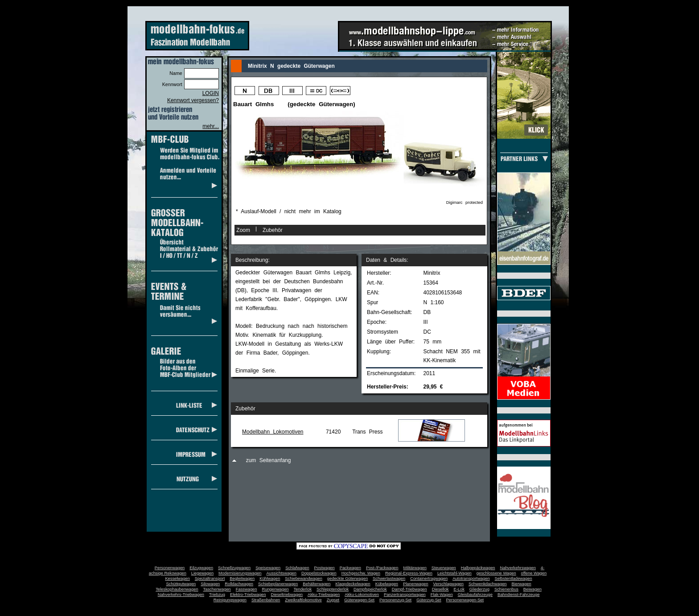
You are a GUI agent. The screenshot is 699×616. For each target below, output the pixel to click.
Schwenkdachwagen (488, 584)
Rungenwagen (275, 589)
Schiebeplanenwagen (278, 584)
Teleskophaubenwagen (177, 589)
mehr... (211, 126)
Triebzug (217, 595)
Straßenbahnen (266, 600)
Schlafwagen (297, 568)
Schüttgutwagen (181, 584)
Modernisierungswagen (240, 573)
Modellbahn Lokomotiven (273, 432)
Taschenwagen (217, 589)
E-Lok (459, 589)
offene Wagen (534, 573)
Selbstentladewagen (514, 579)
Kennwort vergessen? (193, 100)
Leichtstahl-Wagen (454, 573)
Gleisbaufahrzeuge (475, 595)
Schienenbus (506, 589)
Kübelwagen (387, 584)
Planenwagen (416, 584)
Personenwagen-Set (465, 600)
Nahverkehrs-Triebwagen (181, 595)
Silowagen (210, 584)
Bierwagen (522, 584)
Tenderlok (303, 589)
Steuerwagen (444, 568)
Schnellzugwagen (234, 568)
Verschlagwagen (448, 584)
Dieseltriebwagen (287, 595)
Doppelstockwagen (319, 573)
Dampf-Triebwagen (409, 589)
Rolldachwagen (239, 584)
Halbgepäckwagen (478, 568)
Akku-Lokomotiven (362, 595)
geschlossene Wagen (496, 573)
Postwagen (325, 568)
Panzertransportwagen (405, 595)
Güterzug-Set (429, 600)
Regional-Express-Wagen (409, 573)
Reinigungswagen (230, 600)
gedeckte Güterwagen (347, 579)
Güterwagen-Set (359, 600)
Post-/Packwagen (382, 568)
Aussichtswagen (282, 573)
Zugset (333, 600)
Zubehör (273, 230)
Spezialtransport (210, 579)
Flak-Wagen (442, 595)
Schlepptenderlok (333, 589)
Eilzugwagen (201, 568)
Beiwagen (532, 589)
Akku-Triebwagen (324, 595)
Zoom (243, 230)
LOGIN (211, 93)
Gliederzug (479, 589)
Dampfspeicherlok (370, 589)
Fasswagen (247, 589)
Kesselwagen (177, 579)
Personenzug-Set (395, 600)
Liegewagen (202, 573)
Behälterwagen (317, 584)
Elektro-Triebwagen (248, 595)
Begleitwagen (242, 579)
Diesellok (440, 589)
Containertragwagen (429, 579)
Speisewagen (268, 568)
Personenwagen (170, 568)
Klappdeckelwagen (353, 584)
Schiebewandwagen (304, 579)
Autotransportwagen (471, 579)
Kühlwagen (270, 579)
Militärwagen (415, 568)
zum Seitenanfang (269, 460)
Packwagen (350, 568)
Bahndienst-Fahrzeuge (518, 595)
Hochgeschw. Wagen (361, 573)
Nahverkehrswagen (518, 568)
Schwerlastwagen (389, 579)
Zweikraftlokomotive (303, 600)
